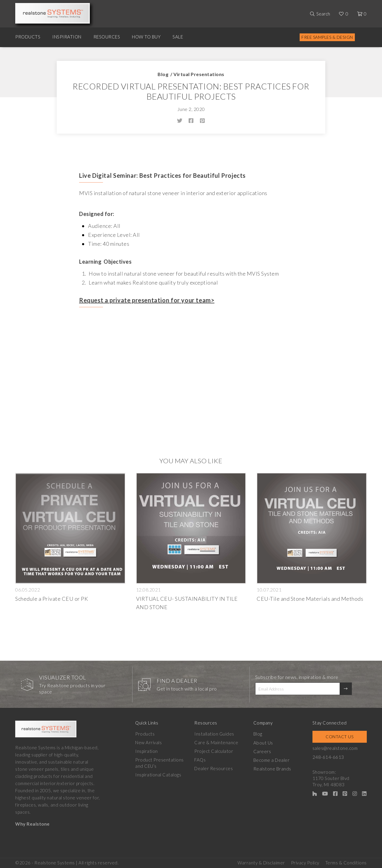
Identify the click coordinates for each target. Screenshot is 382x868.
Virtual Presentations (199, 74)
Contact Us (340, 737)
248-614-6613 (329, 757)
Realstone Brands (273, 768)
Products (28, 37)
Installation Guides (215, 734)
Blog (163, 74)
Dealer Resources (214, 768)
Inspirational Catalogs (158, 775)
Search (323, 14)
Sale (178, 37)
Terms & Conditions (346, 862)
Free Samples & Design (327, 37)
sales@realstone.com (336, 748)
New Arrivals (148, 742)
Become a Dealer (272, 760)
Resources (107, 37)
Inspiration (67, 37)
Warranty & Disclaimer (261, 862)
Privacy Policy (305, 862)
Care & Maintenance (217, 742)
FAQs (200, 760)
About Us (264, 742)
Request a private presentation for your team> (147, 300)
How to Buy (146, 37)
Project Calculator (214, 751)
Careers (263, 751)
